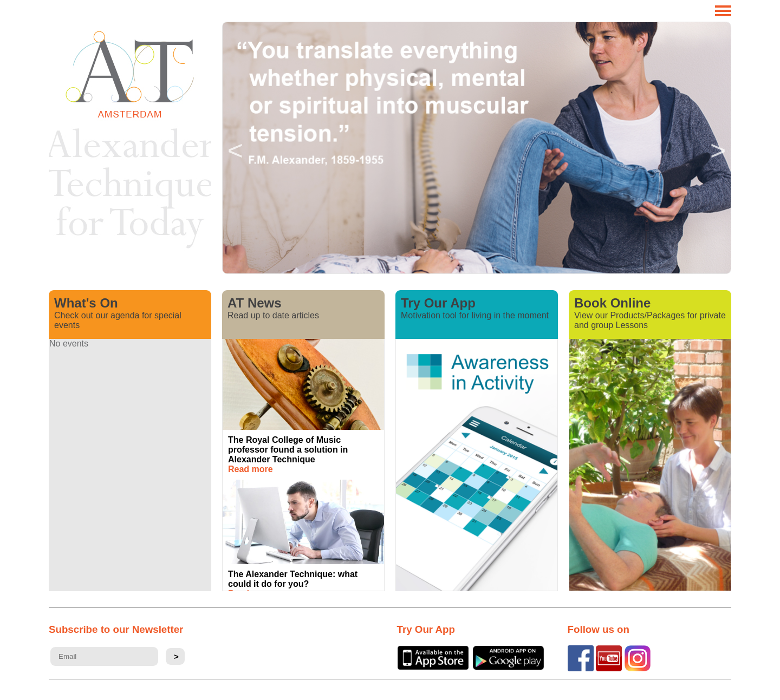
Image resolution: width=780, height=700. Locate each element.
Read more (251, 469)
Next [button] (718, 148)
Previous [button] (235, 148)
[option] (477, 148)
